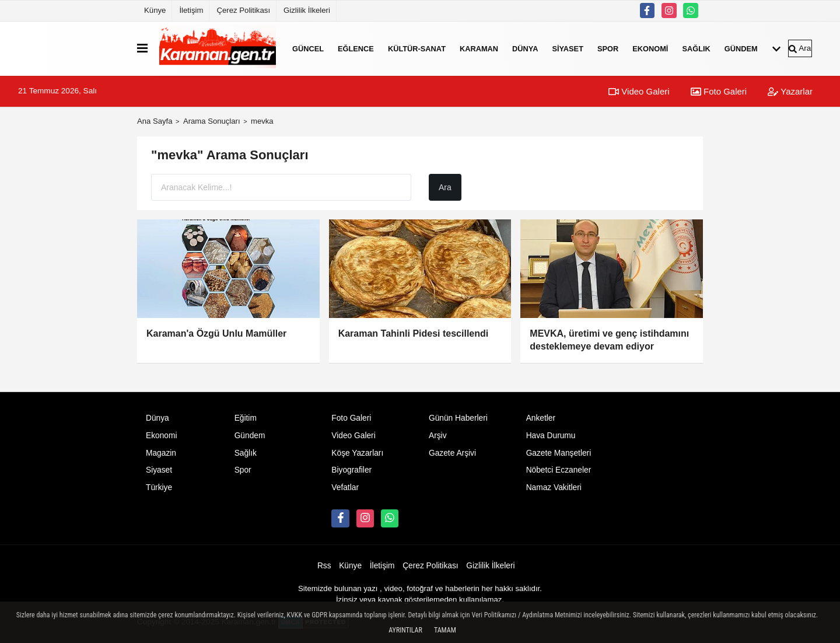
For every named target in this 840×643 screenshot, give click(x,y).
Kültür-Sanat (417, 48)
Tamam (445, 630)
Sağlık (696, 48)
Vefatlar (345, 488)
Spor (608, 48)
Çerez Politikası (243, 10)
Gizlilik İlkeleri (307, 10)
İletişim (191, 10)
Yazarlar (790, 91)
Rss (324, 566)
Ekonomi (650, 48)
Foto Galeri (719, 91)
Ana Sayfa (155, 121)
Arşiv (438, 436)
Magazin (161, 453)
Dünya (525, 48)
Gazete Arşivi (452, 453)
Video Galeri (639, 91)
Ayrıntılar (405, 630)
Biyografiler (351, 470)
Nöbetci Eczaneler (559, 470)
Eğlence (356, 48)
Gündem (741, 48)
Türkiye (159, 488)
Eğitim (246, 418)
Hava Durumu (551, 436)
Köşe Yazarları (357, 453)
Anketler (541, 418)
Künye (155, 10)
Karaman (479, 48)
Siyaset (568, 48)
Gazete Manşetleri (559, 453)
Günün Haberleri (458, 418)
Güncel (308, 48)
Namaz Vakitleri (554, 488)
